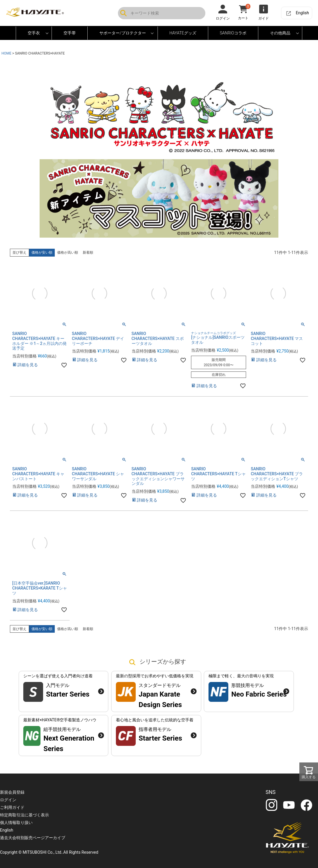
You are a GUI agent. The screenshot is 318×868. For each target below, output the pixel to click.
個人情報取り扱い (16, 823)
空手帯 (70, 33)
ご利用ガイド (12, 807)
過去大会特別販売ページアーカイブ (33, 838)
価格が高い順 (68, 252)
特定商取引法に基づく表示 (24, 815)
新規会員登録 (12, 792)
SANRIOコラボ (233, 33)
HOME (6, 53)
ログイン (8, 800)
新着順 (88, 252)
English (302, 13)
